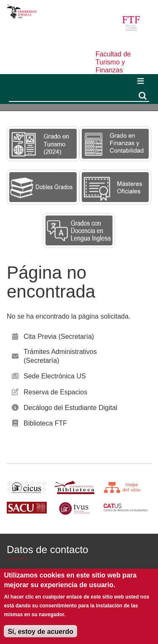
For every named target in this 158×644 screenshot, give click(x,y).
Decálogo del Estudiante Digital (70, 408)
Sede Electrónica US (55, 376)
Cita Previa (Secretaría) (59, 337)
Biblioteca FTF (45, 423)
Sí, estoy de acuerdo (40, 632)
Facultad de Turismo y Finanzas (113, 62)
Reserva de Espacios (55, 392)
